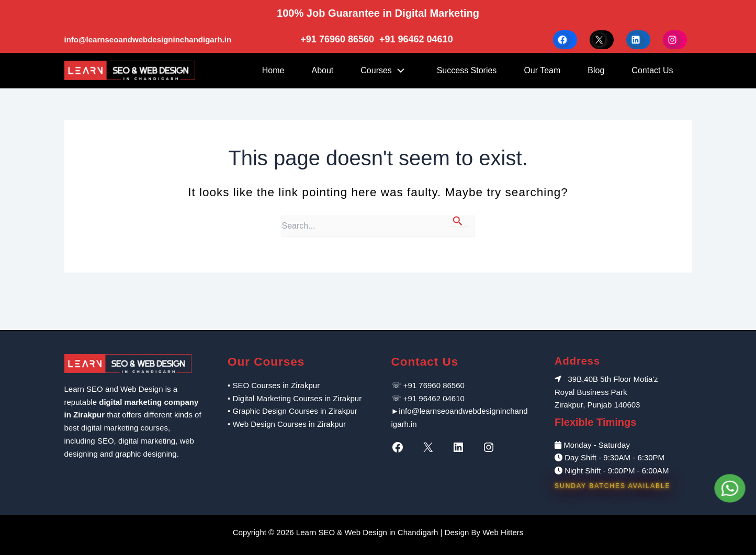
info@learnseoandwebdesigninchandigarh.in (148, 39)
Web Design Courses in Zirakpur (289, 424)
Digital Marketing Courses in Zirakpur (297, 398)
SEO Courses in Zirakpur (276, 385)
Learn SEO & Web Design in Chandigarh (367, 532)
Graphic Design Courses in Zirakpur (295, 411)
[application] (401, 71)
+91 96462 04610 (416, 39)
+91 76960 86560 (338, 39)
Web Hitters (503, 532)
